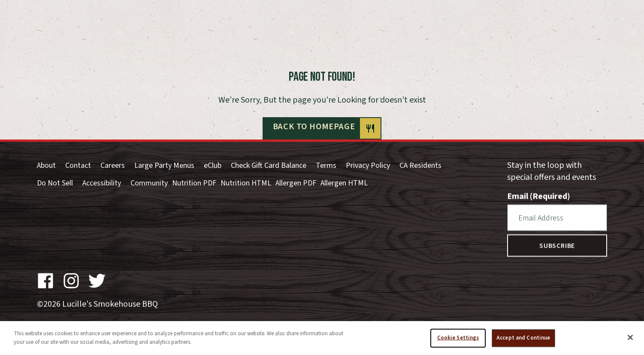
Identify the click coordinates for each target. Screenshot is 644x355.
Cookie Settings (458, 340)
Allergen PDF (296, 183)
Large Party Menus (164, 165)
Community (149, 183)
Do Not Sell (55, 183)
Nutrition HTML (246, 183)
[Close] (630, 340)
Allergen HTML (344, 183)
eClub (213, 165)
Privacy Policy (368, 165)
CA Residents (420, 165)
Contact (78, 165)
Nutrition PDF (194, 183)
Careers (113, 165)
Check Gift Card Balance (269, 165)
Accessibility (102, 183)
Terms (326, 165)
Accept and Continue (523, 340)
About (46, 165)
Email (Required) (539, 196)
